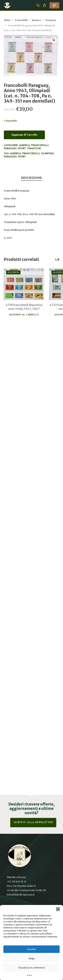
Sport (22, 149)
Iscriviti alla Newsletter (33, 823)
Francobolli (21, 20)
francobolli (31, 154)
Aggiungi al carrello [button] (24, 315)
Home (7, 20)
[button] (58, 909)
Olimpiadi (47, 154)
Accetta (31, 949)
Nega (32, 958)
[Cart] (45, 5)
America (36, 20)
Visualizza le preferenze (32, 968)
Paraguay (51, 20)
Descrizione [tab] (32, 178)
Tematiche (34, 149)
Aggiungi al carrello (24, 135)
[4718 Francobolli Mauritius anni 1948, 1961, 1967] (24, 284)
